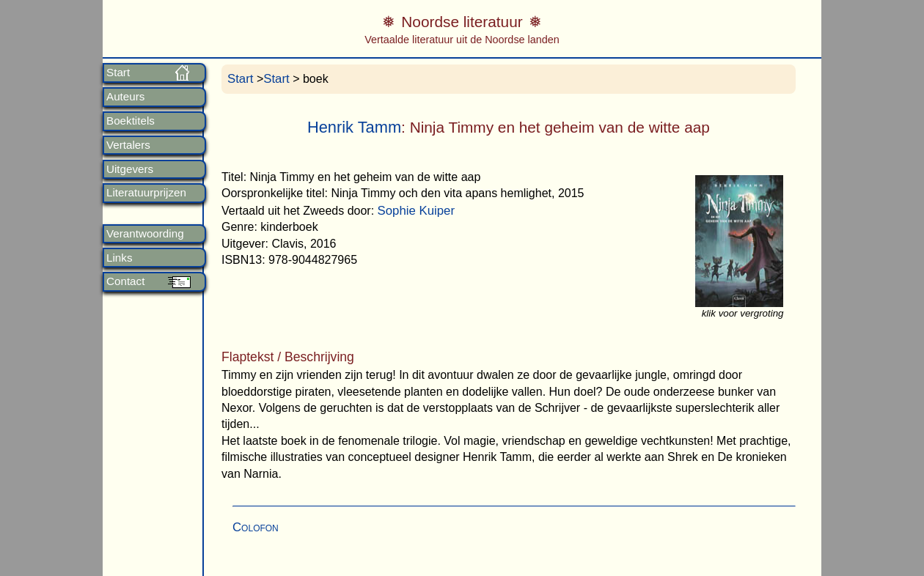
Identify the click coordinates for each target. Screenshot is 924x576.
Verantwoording (145, 234)
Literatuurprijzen (146, 193)
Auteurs (125, 97)
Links (119, 258)
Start (118, 73)
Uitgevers (130, 169)
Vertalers (128, 145)
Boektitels (131, 121)
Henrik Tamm (354, 127)
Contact (125, 281)
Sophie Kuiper (416, 211)
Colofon (256, 527)
